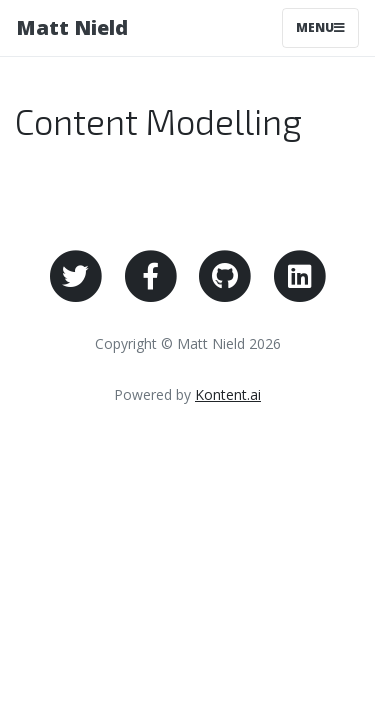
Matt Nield (72, 27)
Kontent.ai (228, 394)
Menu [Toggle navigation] (320, 27)
